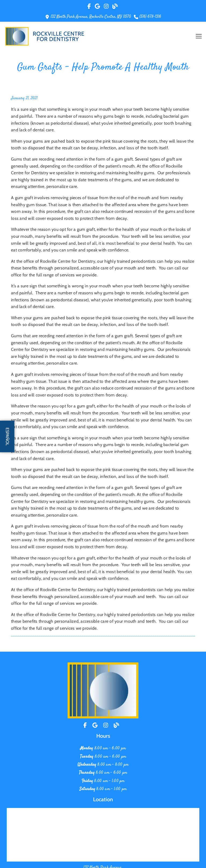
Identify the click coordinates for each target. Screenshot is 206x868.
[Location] (95, 725)
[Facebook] (86, 725)
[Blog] (116, 725)
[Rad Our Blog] (115, 6)
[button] (199, 36)
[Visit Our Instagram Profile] (107, 6)
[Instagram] (106, 725)
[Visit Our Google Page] (97, 6)
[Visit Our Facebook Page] (90, 6)
